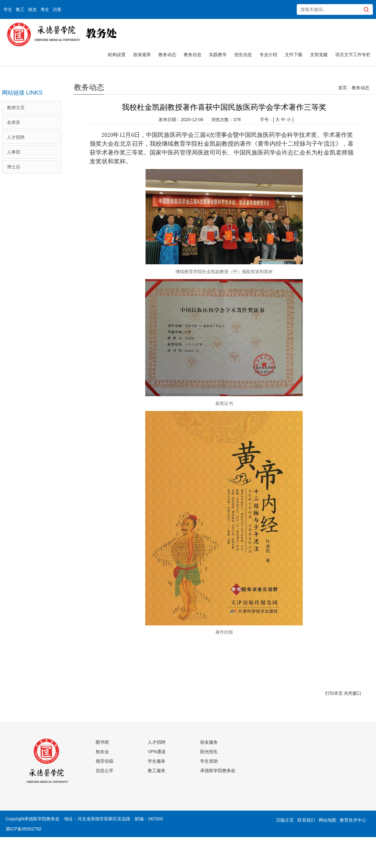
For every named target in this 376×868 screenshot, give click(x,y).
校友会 (102, 752)
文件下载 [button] (294, 55)
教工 (20, 9)
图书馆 (102, 742)
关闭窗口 (353, 693)
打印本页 (334, 693)
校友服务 (209, 742)
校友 (33, 9)
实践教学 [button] (218, 55)
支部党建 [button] (319, 55)
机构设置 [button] (117, 55)
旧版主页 (285, 820)
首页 (343, 88)
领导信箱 (104, 761)
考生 (45, 9)
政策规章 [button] (142, 55)
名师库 (14, 122)
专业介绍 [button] (268, 55)
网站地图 (327, 820)
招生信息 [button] (243, 55)
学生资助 (209, 761)
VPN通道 (157, 752)
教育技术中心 (353, 820)
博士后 (14, 167)
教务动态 (361, 88)
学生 (8, 9)
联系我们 (306, 820)
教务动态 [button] (167, 55)
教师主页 (16, 108)
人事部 (14, 152)
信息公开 (104, 771)
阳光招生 (209, 752)
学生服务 (157, 761)
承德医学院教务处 (218, 771)
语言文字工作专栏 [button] (353, 55)
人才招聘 (16, 137)
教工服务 (157, 771)
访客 (57, 9)
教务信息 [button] (193, 55)
